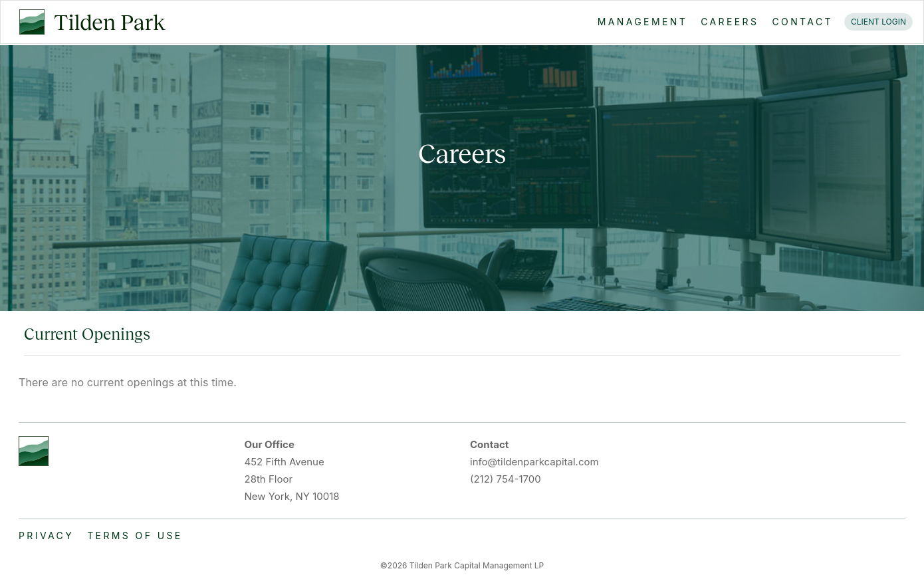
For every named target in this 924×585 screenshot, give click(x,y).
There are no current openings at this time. (128, 382)
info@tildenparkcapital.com (534, 462)
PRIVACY (46, 535)
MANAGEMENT (643, 22)
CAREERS (730, 22)
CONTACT (802, 22)
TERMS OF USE (135, 535)
